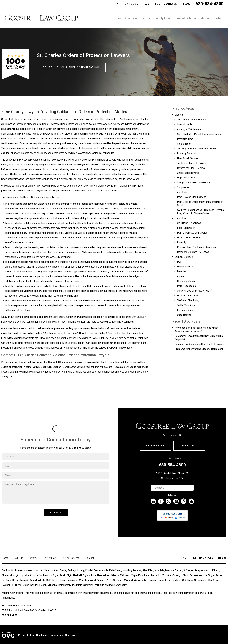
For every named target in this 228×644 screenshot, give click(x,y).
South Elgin (66, 575)
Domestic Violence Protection (193, 252)
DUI (179, 262)
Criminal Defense (185, 18)
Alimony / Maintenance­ (189, 129)
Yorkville (99, 585)
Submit (56, 513)
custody (57, 143)
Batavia (170, 570)
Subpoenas (183, 187)
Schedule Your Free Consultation (71, 67)
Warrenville (140, 580)
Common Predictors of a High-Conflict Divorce (199, 344)
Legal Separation (186, 228)
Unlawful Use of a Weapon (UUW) (195, 291)
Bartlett (78, 575)
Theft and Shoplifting (188, 300)
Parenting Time (185, 139)
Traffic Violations (186, 305)
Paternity (182, 242)
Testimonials (166, 4)
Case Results (184, 315)
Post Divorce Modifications (192, 197)
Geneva (137, 570)
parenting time (75, 143)
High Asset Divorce (187, 158)
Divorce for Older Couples (191, 168)
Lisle (168, 580)
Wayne (199, 570)
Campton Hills (37, 580)
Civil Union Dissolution (189, 223)
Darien (179, 570)
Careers (132, 4)
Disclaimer (42, 635)
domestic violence (83, 119)
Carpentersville (198, 575)
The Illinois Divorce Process (192, 120)
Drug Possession (186, 286)
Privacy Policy (26, 635)
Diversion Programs (188, 296)
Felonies (182, 271)
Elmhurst (7, 575)
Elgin (56, 575)
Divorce (146, 18)
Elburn (216, 570)
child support (134, 148)
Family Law (162, 18)
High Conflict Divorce (188, 178)
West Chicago (114, 580)
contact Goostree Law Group (26, 362)
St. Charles (155, 446)
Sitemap (70, 635)
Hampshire (103, 575)
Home (118, 18)
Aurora (34, 575)
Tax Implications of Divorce (192, 163)
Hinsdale (159, 570)
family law (7, 377)
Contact (218, 18)
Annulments (183, 192)
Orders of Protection (189, 238)
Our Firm (131, 18)
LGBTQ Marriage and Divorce (192, 233)
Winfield (128, 580)
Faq (147, 4)
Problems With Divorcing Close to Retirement (199, 349)
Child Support (184, 144)
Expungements (185, 310)
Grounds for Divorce (188, 124)
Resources (57, 635)
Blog (186, 4)
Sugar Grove (215, 575)
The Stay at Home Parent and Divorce (197, 149)
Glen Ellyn (148, 570)
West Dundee (98, 580)
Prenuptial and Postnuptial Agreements (198, 247)
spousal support (10, 153)
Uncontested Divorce (188, 173)
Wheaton (189, 446)
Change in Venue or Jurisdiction (194, 182)
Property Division (186, 153)
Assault (181, 276)
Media (205, 18)
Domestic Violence (187, 281)
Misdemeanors (185, 267)
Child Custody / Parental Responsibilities (199, 134)
